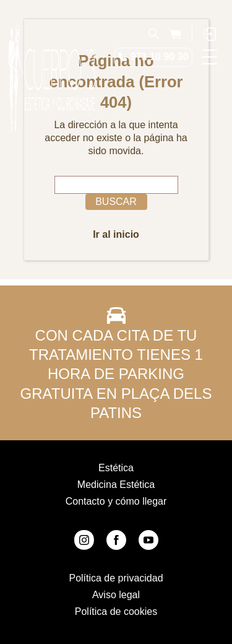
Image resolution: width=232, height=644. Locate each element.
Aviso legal (116, 595)
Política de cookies (116, 611)
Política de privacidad (116, 578)
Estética (116, 468)
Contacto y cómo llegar (116, 501)
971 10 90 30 (159, 57)
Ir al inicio (116, 234)
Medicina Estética (116, 485)
